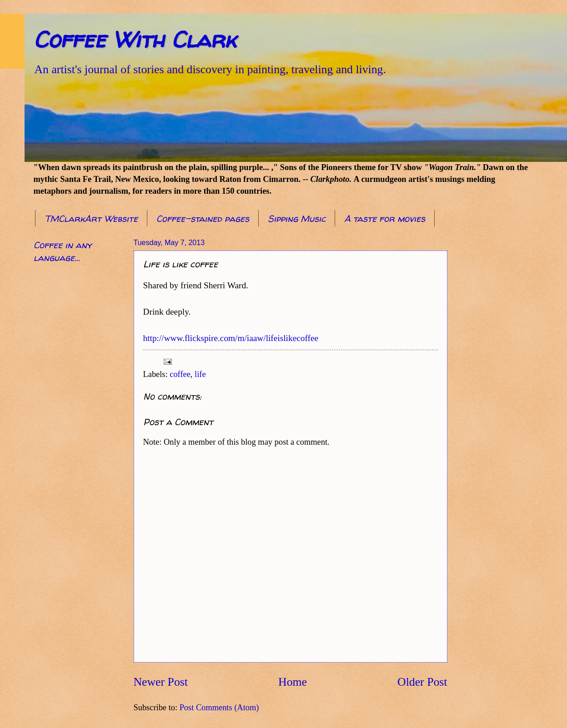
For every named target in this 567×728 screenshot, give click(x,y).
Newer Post (161, 682)
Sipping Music (297, 218)
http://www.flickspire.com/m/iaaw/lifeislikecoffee (231, 338)
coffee (180, 374)
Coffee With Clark (135, 39)
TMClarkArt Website (91, 218)
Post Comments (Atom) (219, 708)
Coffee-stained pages (203, 218)
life (200, 374)
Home (293, 682)
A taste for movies (385, 218)
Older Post (422, 682)
